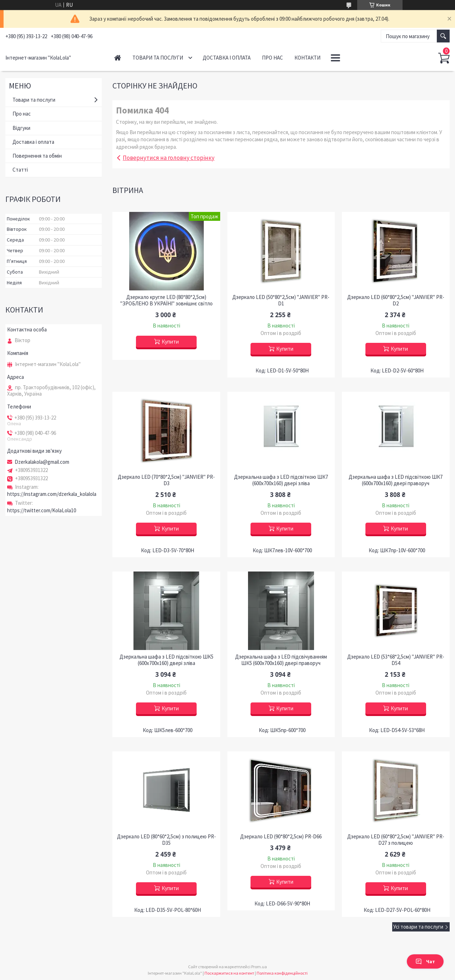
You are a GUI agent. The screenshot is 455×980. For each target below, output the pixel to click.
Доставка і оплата (227, 58)
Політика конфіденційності (282, 973)
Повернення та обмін (37, 156)
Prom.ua (259, 967)
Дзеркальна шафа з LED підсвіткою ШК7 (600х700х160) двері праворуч (396, 480)
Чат (425, 961)
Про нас (272, 58)
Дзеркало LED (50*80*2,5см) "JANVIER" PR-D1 (281, 300)
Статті (20, 170)
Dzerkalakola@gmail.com (42, 462)
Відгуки (21, 128)
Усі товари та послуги (418, 927)
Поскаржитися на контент (229, 973)
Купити (170, 342)
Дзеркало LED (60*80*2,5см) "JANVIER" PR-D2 (396, 300)
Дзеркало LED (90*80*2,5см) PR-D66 (281, 837)
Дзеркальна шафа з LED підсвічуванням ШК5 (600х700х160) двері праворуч (281, 660)
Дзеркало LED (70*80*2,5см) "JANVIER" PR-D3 (166, 480)
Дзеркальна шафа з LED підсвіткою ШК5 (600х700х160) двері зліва (166, 660)
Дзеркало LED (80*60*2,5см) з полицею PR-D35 (166, 840)
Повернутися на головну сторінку (169, 158)
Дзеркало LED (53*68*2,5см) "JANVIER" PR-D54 (396, 660)
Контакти (307, 58)
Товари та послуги (158, 58)
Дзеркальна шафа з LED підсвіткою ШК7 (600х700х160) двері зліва (281, 480)
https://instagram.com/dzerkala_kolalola (52, 494)
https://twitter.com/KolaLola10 (42, 510)
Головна (118, 58)
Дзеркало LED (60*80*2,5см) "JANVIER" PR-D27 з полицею (396, 840)
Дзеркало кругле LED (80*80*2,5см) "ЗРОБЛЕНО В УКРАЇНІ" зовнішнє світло (166, 300)
